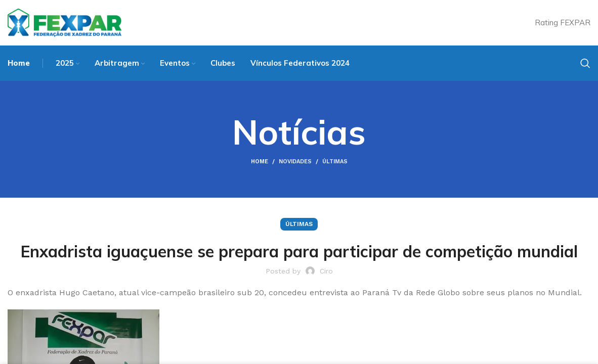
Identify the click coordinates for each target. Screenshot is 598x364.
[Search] (585, 63)
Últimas (335, 162)
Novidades (295, 162)
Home (260, 162)
